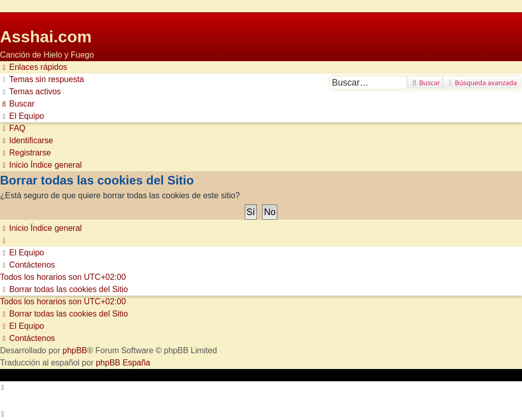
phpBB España (123, 363)
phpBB (75, 350)
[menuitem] (42, 80)
